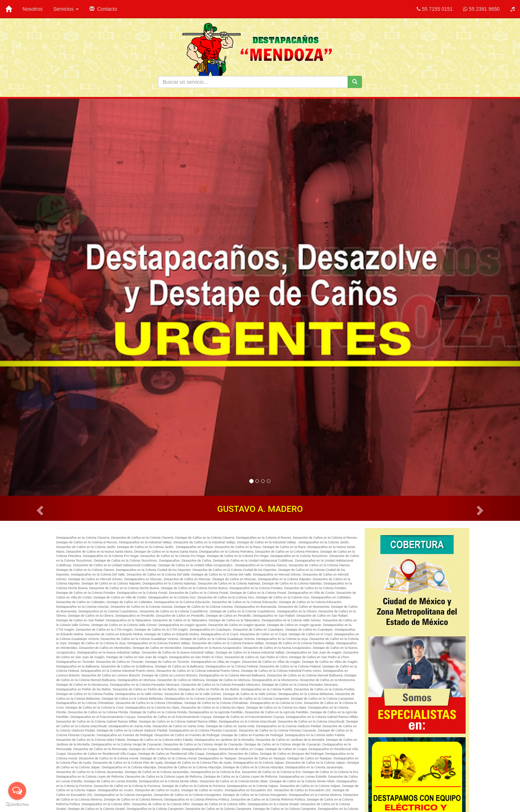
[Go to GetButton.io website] (17, 805)
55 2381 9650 (481, 9)
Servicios (66, 9)
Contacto (103, 9)
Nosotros (33, 9)
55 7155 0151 (435, 9)
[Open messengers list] (17, 791)
